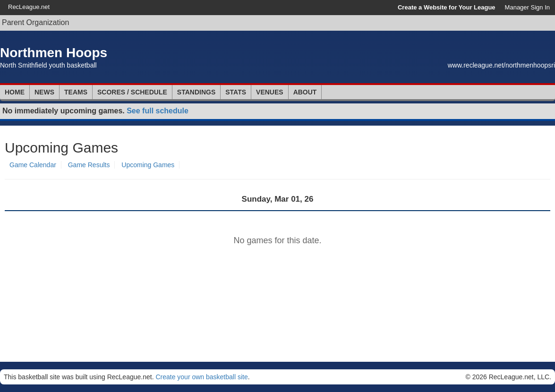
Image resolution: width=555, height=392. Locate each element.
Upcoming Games (148, 165)
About (305, 92)
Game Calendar (33, 165)
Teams (76, 92)
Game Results (89, 165)
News (44, 92)
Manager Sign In (527, 7)
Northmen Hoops (54, 53)
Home (15, 92)
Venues (270, 92)
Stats (236, 92)
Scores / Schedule (132, 92)
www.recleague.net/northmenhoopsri (501, 65)
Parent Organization (35, 22)
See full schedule (158, 111)
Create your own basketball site (201, 377)
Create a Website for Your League (447, 7)
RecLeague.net (29, 7)
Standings (196, 92)
